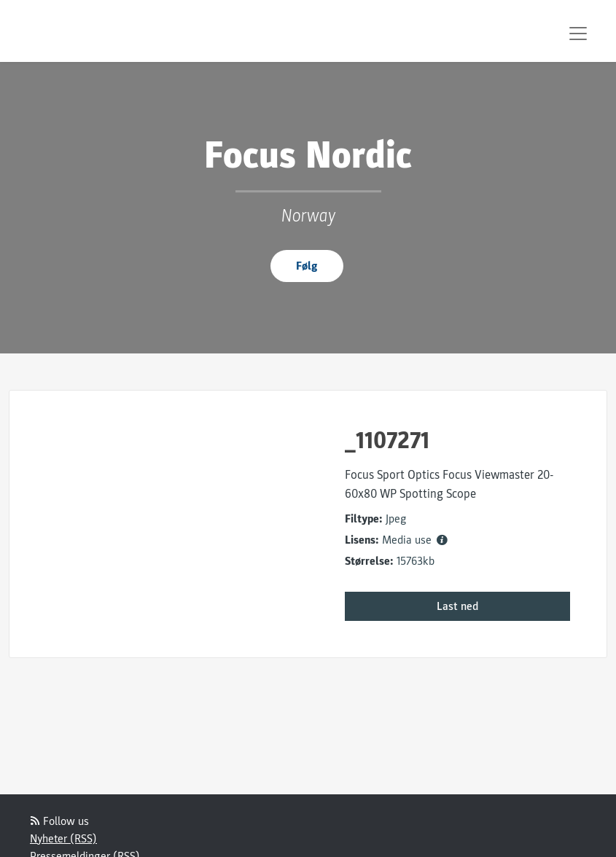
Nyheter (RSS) (63, 839)
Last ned (457, 606)
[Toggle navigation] (578, 34)
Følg (307, 266)
